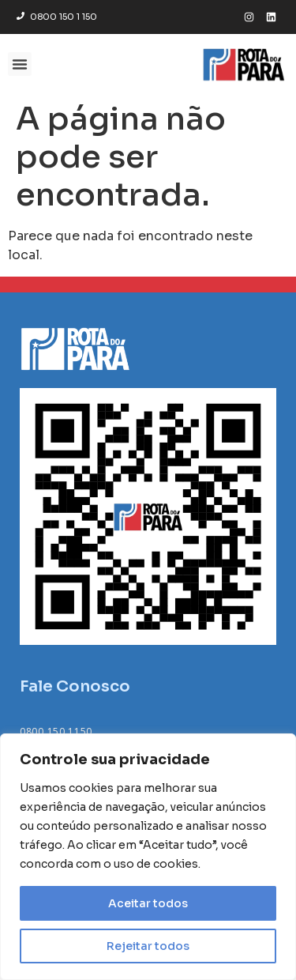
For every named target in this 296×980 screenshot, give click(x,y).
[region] (148, 857)
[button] (20, 64)
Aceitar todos (148, 903)
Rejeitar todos (148, 946)
